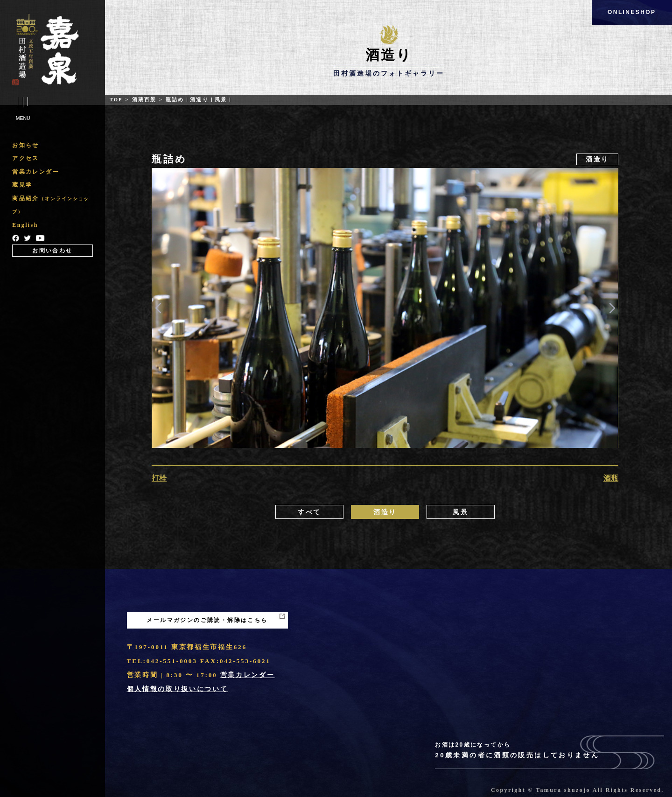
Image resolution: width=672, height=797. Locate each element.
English (25, 225)
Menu (23, 109)
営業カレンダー (36, 172)
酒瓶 (611, 478)
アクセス (26, 158)
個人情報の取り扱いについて (178, 689)
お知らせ (26, 145)
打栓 (159, 478)
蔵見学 (22, 185)
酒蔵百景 (144, 100)
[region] (52, 197)
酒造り (199, 100)
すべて (309, 512)
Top (116, 100)
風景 (221, 100)
